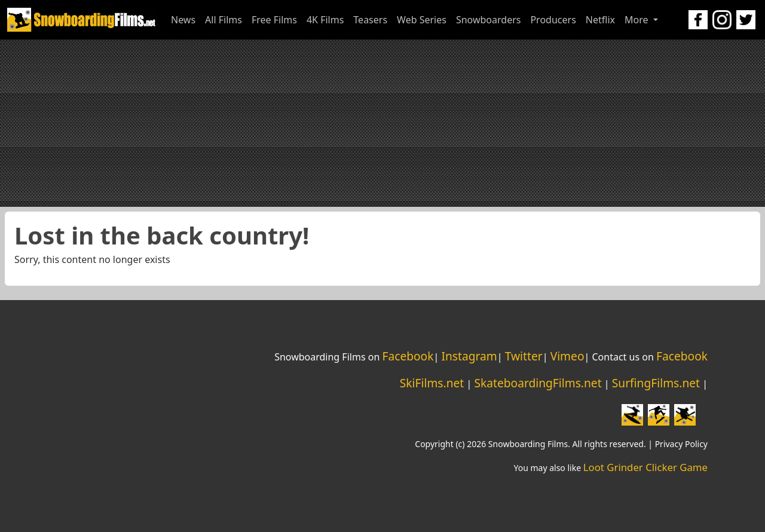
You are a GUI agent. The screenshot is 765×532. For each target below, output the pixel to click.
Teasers (370, 20)
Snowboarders (489, 20)
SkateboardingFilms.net (538, 383)
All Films (224, 20)
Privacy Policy (681, 444)
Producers (553, 20)
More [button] (638, 20)
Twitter (524, 356)
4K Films (325, 20)
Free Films (274, 20)
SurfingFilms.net (656, 383)
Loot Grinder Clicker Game (645, 467)
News (183, 20)
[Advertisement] (382, 123)
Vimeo (567, 356)
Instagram (469, 356)
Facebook (408, 356)
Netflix (600, 20)
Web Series (422, 20)
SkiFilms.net (432, 383)
